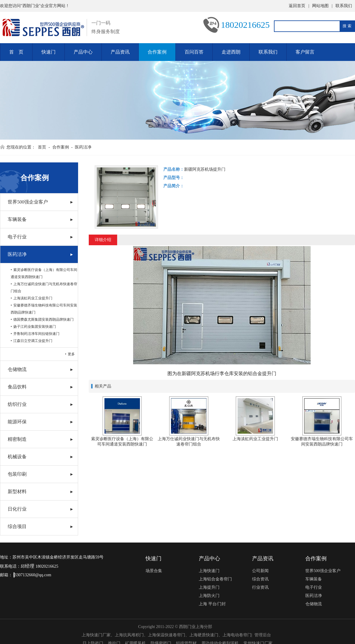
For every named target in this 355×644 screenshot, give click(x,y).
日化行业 (17, 509)
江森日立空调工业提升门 (33, 341)
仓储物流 (17, 369)
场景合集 (154, 571)
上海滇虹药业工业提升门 (33, 298)
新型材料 (17, 492)
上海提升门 (209, 587)
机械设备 (17, 457)
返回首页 (297, 6)
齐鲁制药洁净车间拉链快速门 (36, 334)
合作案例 (157, 52)
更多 (71, 354)
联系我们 (344, 6)
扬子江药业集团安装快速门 (35, 327)
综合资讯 (260, 579)
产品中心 (83, 52)
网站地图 (320, 6)
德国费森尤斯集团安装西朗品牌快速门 (43, 319)
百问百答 (194, 52)
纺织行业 (17, 404)
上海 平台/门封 (212, 604)
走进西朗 (231, 52)
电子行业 (17, 237)
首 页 (16, 52)
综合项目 (17, 526)
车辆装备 (17, 219)
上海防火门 (209, 596)
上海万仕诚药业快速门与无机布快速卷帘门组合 (44, 288)
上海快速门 (209, 571)
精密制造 (17, 439)
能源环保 (17, 422)
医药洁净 (83, 147)
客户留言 (305, 52)
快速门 (49, 52)
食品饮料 (17, 387)
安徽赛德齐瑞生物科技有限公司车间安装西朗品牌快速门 (44, 309)
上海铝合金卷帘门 (215, 579)
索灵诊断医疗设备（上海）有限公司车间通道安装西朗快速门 (44, 273)
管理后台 (263, 635)
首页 (42, 147)
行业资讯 (260, 587)
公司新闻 (260, 571)
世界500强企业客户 (28, 202)
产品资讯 (120, 52)
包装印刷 (17, 474)
